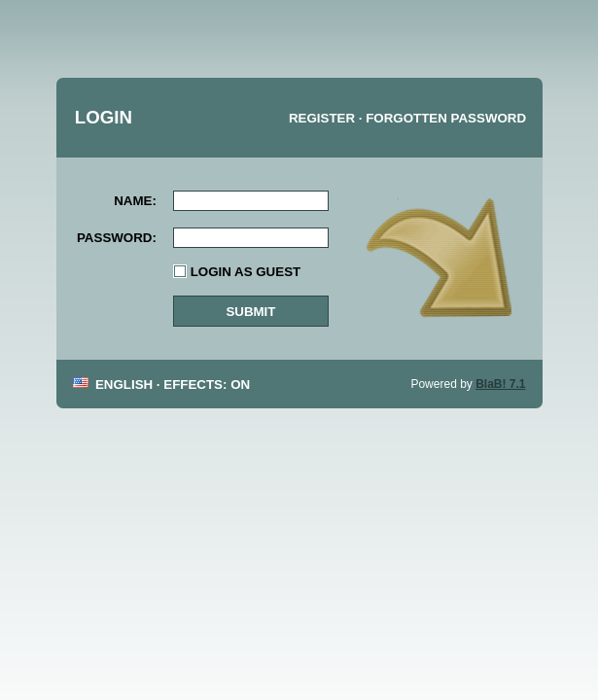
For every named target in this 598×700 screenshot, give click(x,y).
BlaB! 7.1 (500, 384)
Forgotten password (446, 118)
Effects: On (207, 385)
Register (322, 118)
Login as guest (246, 272)
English (121, 385)
